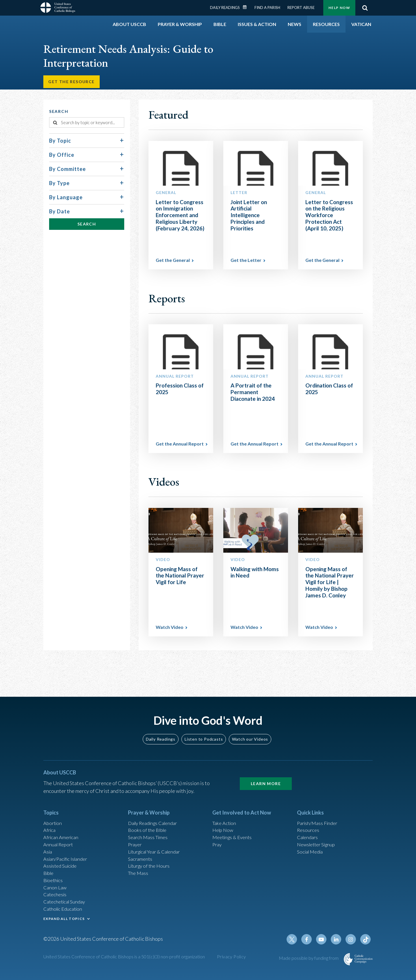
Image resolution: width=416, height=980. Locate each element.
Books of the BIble (148, 821)
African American (62, 829)
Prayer (136, 837)
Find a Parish (267, 8)
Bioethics (54, 876)
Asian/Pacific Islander (67, 852)
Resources (309, 821)
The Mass (139, 868)
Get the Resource (73, 82)
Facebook (310, 940)
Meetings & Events (234, 829)
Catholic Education (65, 907)
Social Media (311, 845)
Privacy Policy (232, 957)
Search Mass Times (149, 829)
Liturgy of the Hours (150, 860)
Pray (218, 837)
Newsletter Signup (318, 837)
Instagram (352, 940)
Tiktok (366, 940)
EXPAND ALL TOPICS (64, 917)
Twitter (296, 940)
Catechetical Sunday (66, 899)
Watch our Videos (250, 729)
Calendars (309, 829)
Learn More (266, 773)
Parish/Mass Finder (319, 813)
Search (365, 8)
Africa (50, 821)
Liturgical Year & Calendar (157, 845)
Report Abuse (301, 8)
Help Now (339, 8)
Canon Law (55, 884)
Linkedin (338, 940)
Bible (49, 868)
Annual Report (60, 837)
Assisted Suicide (62, 860)
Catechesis (56, 891)
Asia (48, 845)
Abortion (53, 813)
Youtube (324, 940)
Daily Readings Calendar (247, 7)
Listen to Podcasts (204, 729)
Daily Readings (225, 8)
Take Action (225, 813)
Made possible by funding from (309, 958)
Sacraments (141, 852)
